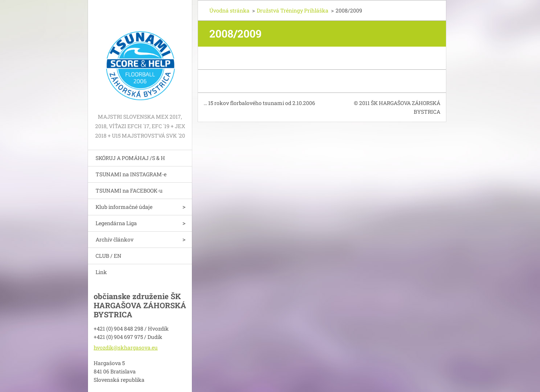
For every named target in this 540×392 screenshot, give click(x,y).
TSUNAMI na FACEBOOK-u (129, 191)
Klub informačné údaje (124, 207)
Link (101, 272)
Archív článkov (115, 239)
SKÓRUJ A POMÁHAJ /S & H (130, 158)
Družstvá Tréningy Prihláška (293, 10)
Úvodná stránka (229, 10)
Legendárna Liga (116, 223)
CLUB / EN (108, 256)
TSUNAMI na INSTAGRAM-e (131, 174)
